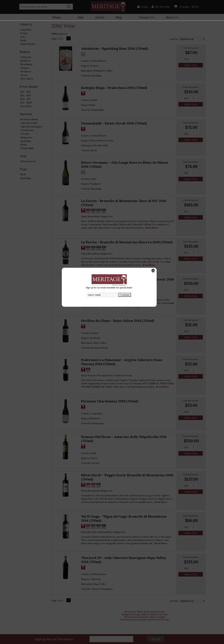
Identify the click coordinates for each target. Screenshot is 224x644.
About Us (171, 18)
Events (99, 18)
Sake (81, 17)
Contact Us (146, 17)
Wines (55, 18)
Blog (117, 18)
